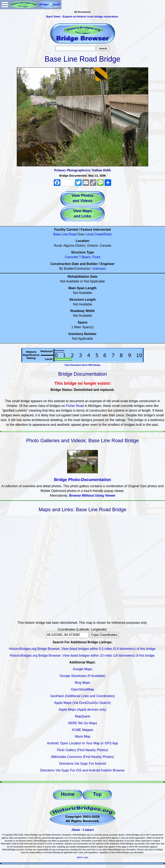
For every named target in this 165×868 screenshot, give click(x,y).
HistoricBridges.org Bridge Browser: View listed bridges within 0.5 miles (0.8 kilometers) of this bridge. (82, 649)
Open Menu (5, 5)
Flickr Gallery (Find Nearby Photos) (82, 750)
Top (97, 794)
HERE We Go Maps (82, 723)
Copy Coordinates (104, 635)
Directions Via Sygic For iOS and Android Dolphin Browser (82, 770)
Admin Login (82, 857)
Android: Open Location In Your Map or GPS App (83, 743)
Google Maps (82, 669)
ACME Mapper (83, 730)
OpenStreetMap (83, 689)
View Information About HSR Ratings (82, 365)
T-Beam (85, 257)
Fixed (96, 257)
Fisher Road (75, 406)
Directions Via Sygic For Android (82, 764)
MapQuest (82, 716)
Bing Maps (82, 683)
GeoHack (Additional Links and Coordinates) (82, 696)
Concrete (71, 257)
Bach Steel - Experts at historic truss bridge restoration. (82, 17)
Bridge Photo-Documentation (82, 480)
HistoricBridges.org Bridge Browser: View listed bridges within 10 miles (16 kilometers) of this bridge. (82, 656)
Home (68, 794)
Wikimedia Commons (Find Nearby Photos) (82, 757)
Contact (88, 830)
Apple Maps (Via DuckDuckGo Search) (82, 703)
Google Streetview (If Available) (83, 676)
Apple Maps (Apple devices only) (82, 710)
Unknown (99, 269)
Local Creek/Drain (99, 234)
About (76, 830)
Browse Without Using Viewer (92, 496)
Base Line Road (65, 234)
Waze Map (82, 736)
